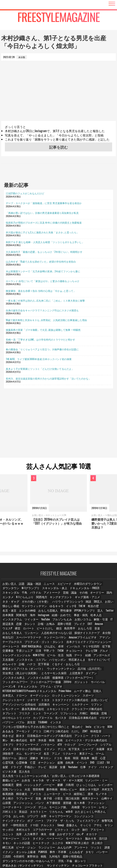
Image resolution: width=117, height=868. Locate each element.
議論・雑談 (33, 586)
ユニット (8, 808)
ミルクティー (72, 692)
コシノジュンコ (11, 794)
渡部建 (7, 781)
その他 (41, 595)
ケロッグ (31, 728)
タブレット (82, 697)
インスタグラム (59, 617)
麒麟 (19, 763)
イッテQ (23, 608)
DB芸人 (44, 604)
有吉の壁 (45, 608)
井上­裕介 (71, 772)
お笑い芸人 (9, 586)
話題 (21, 586)
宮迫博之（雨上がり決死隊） (69, 666)
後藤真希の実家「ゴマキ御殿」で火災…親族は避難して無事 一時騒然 (43, 330)
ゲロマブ (47, 706)
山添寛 (63, 777)
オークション (101, 741)
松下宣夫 (32, 732)
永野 (71, 790)
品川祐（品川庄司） (40, 666)
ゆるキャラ (9, 608)
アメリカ (97, 768)
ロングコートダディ (46, 843)
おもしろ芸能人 (94, 608)
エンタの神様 (76, 608)
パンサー (51, 825)
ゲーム (57, 737)
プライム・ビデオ (32, 679)
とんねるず (26, 825)
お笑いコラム (10, 622)
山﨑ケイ (51, 777)
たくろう (8, 843)
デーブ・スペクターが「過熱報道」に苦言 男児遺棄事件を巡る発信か (44, 203)
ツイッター (77, 617)
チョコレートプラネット (75, 834)
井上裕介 (62, 816)
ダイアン (23, 671)
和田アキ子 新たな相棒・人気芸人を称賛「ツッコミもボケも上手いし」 (45, 242)
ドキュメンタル (11, 679)
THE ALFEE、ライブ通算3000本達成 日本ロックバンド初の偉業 (39, 359)
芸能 (23, 595)
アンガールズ (98, 653)
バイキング (49, 750)
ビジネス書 (64, 750)
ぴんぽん (29, 644)
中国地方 (34, 852)
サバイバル (88, 675)
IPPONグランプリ (25, 613)
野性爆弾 (8, 613)
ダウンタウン (104, 586)
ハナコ (30, 662)
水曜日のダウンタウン (82, 586)
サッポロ (19, 803)
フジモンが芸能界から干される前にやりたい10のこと (30, 710)
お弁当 (106, 755)
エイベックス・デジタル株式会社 (48, 724)
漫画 (25, 724)
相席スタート (36, 777)
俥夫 (42, 808)
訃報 (21, 662)
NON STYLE (35, 653)
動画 (16, 741)
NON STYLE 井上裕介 (44, 816)
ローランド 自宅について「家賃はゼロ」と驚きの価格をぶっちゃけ (43, 281)
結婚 (85, 653)
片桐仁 (39, 701)
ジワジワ (60, 790)
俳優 (51, 808)
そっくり (96, 799)
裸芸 (50, 626)
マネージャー (105, 808)
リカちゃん (90, 785)
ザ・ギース (22, 759)
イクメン (78, 821)
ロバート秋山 (41, 847)
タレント (68, 622)
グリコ (22, 715)
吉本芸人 (36, 684)
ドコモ (7, 741)
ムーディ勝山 (10, 684)
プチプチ (69, 794)
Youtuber (16, 750)
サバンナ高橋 (76, 847)
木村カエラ (33, 803)
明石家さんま (71, 657)
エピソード (61, 586)
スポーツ (109, 684)
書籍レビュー (92, 755)
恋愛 (57, 622)
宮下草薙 (42, 662)
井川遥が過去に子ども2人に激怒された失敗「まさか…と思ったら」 (42, 232)
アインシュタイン (101, 834)
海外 (84, 613)
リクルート (28, 737)
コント (7, 812)
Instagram (95, 613)
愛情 (89, 759)
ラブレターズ (86, 772)
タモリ (39, 825)
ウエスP (40, 626)
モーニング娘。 (96, 781)
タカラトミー (73, 785)
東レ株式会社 (94, 719)
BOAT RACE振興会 (12, 644)
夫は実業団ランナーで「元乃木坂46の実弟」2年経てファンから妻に (43, 271)
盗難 (5, 746)
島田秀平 (100, 626)
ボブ (47, 794)
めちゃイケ (9, 662)
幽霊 (44, 741)
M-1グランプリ (10, 591)
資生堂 (83, 706)
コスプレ (38, 657)
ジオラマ (30, 688)
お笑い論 (91, 838)
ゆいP (78, 808)
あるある (108, 710)
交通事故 (94, 644)
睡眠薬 (50, 701)
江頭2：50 (49, 746)
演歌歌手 (77, 732)
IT (37, 622)
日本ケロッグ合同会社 (94, 728)
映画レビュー (23, 768)
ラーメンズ (9, 701)
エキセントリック (34, 697)
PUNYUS (110, 821)
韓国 (25, 741)
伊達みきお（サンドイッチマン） (20, 834)
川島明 (28, 763)
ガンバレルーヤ (24, 843)
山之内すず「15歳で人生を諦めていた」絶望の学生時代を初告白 (41, 261)
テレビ (96, 746)
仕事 (26, 750)
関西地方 (108, 595)
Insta (76, 710)
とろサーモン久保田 (97, 666)
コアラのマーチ (50, 803)
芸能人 (24, 684)
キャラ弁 (8, 759)
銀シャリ (103, 830)
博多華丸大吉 (96, 843)
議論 (32, 595)
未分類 (7, 635)
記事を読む (59, 147)
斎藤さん (83, 799)
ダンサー (23, 838)
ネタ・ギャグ (56, 600)
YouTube (90, 617)
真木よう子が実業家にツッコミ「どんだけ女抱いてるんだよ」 (40, 369)
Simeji (71, 799)
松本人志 (43, 617)
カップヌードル (101, 701)
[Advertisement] (59, 95)
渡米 (47, 772)
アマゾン (105, 635)
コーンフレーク (47, 728)
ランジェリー (10, 821)
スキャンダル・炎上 (32, 591)
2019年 (60, 675)
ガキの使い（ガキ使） (78, 600)
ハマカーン (9, 728)
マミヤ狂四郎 (68, 644)
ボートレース (105, 639)
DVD (38, 746)
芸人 (40, 613)
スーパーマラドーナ (37, 635)
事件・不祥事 (10, 825)
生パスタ (8, 706)
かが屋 (103, 838)
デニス (20, 732)
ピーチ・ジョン (92, 816)
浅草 (19, 808)
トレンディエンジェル (14, 653)
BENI (98, 710)
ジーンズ (69, 781)
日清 (23, 648)
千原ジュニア (10, 648)
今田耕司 (75, 825)
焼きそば (91, 715)
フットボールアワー (13, 675)
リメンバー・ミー (60, 759)
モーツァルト (51, 812)
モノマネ (58, 772)
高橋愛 (7, 785)
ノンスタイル (23, 657)
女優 (5, 750)
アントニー (49, 719)
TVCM (45, 648)
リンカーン (53, 631)
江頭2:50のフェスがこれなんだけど (25, 193)
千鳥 (94, 591)
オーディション (66, 684)
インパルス (52, 644)
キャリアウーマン (87, 790)
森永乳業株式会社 (12, 697)
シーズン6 (103, 675)
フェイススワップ (102, 794)
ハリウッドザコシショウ (16, 604)
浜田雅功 (39, 692)
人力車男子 (30, 808)
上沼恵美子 (9, 671)
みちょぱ (8, 852)
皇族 (99, 772)
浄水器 (7, 724)
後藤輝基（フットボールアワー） (93, 671)
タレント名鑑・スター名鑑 (100, 847)
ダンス (76, 728)
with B (102, 785)
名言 (5, 737)
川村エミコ (46, 785)
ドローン (49, 684)
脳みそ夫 (67, 812)
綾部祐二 (36, 772)
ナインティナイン (32, 794)
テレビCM (74, 648)
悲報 (60, 701)
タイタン (19, 812)
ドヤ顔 (46, 799)
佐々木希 (19, 781)
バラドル (105, 591)
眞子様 (109, 772)
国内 (66, 595)
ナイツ (36, 750)
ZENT (67, 715)
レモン (33, 785)
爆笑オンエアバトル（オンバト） (94, 662)
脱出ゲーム (70, 737)
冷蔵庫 (57, 732)
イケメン (8, 732)
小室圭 (7, 777)
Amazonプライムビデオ (85, 635)
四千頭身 (65, 843)
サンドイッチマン (50, 834)
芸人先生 (78, 750)
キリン (7, 803)
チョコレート (59, 648)
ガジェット (73, 675)
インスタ (107, 706)
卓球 (40, 644)
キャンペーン (54, 692)
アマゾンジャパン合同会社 (17, 692)
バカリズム (77, 838)
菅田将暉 (104, 763)
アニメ (15, 737)
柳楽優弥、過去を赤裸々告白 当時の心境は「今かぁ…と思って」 (41, 291)
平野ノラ (34, 648)
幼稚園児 (78, 759)
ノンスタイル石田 (63, 671)
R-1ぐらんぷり (93, 595)
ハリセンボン (54, 657)
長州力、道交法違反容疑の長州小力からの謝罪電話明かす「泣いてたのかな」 (48, 378)
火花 (93, 763)
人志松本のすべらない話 (75, 631)
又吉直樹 (8, 657)
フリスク (96, 697)
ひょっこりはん (44, 763)
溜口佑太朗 (20, 777)
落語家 (107, 746)
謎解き (94, 737)
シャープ (45, 732)
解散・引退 (26, 622)
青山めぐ (65, 710)
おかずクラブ (64, 808)
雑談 (34, 604)
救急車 (35, 741)
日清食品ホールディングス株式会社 (21, 719)
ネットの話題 (104, 812)
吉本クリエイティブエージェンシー (76, 639)
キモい (90, 812)
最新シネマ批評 (42, 768)
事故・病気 (29, 617)
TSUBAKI (95, 706)
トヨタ (42, 688)
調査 (67, 821)
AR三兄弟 (75, 816)
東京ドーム (44, 737)
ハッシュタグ (102, 759)
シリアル (64, 728)
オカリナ (89, 808)
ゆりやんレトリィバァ (78, 701)
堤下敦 (82, 644)
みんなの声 (26, 821)
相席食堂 (21, 852)
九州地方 (8, 830)
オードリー (54, 595)
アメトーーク (10, 595)
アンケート (42, 821)
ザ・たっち (83, 794)
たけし (57, 715)
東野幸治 (88, 825)
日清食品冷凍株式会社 (27, 706)
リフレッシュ (25, 701)
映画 (16, 724)
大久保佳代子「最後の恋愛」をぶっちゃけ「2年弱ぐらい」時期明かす (44, 252)
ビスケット (68, 803)
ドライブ (71, 746)
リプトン (87, 692)
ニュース (47, 586)
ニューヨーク (10, 772)
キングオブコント (12, 600)
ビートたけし (76, 626)
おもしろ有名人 (35, 631)
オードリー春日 (39, 838)
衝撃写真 (8, 799)
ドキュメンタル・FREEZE (58, 591)
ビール (47, 653)
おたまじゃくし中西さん (16, 790)
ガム (88, 732)
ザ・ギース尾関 (39, 759)
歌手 (107, 719)
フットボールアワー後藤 (40, 675)
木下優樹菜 (107, 777)
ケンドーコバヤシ (60, 635)
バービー (8, 763)
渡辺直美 (47, 622)
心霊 (53, 741)
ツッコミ (56, 821)
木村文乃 (58, 768)
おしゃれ (47, 790)
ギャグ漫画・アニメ (35, 600)
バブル (72, 706)
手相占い (84, 746)
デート (75, 653)
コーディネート (53, 781)
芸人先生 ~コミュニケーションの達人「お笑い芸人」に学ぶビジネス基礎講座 (42, 755)
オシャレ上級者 (94, 821)
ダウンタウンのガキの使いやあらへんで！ (57, 830)
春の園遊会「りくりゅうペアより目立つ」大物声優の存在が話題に (42, 349)
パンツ (94, 777)
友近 (66, 732)
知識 (65, 653)
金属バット (79, 843)
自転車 (15, 746)
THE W (34, 608)
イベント (27, 746)
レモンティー (102, 692)
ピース (24, 772)
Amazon (28, 626)
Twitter (49, 613)
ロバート (61, 626)
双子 (19, 799)
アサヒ (108, 799)
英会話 (59, 785)
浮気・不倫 (88, 830)
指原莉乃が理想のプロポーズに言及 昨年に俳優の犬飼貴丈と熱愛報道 (44, 222)
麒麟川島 (8, 847)
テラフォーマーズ (91, 724)
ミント (108, 697)
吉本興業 (61, 613)
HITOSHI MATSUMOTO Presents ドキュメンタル (67, 679)
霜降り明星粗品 (24, 830)
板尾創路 (71, 768)
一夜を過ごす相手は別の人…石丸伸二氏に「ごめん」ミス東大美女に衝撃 (45, 300)
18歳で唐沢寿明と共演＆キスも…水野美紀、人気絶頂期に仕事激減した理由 (46, 320)
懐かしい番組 (69, 604)
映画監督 (78, 715)
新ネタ (103, 715)
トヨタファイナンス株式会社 (64, 688)
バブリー (60, 706)
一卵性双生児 (32, 799)
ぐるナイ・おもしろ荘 (62, 662)
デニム (81, 781)
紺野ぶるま (9, 838)
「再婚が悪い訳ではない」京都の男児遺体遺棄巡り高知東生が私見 (42, 213)
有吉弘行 (19, 635)
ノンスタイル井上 (41, 671)
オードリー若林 (59, 838)
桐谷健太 (84, 768)
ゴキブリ (73, 724)
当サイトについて (91, 657)
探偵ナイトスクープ (101, 631)
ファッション (34, 781)
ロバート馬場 (58, 847)
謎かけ (83, 737)
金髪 (60, 746)
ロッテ (81, 803)
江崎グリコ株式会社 (39, 715)
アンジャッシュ (79, 777)
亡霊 (88, 741)
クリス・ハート (66, 719)
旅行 (91, 803)
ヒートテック (10, 816)
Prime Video (100, 679)
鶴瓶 (99, 825)
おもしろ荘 (9, 631)
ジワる (35, 790)
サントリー (20, 785)
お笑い (55, 604)
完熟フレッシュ (79, 763)
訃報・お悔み (84, 622)
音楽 (21, 631)
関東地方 (74, 613)
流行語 (79, 812)
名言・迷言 (59, 608)
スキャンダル (81, 591)
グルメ (86, 648)
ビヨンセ (87, 710)
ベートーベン (34, 812)
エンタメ (77, 595)
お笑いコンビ (89, 688)
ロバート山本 (23, 847)
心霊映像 (77, 741)
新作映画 (8, 768)
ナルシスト (59, 799)
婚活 (89, 626)
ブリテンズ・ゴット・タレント (39, 639)
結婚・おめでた (11, 617)
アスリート (103, 803)
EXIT (18, 626)
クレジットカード (12, 688)
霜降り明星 (100, 622)
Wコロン (105, 737)
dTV (20, 728)
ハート (57, 794)
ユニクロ (25, 816)
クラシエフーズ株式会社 (60, 697)
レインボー (61, 763)
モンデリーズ (101, 732)
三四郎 (63, 825)
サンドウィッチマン (90, 604)
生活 (57, 653)
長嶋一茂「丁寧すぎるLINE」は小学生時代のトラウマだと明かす (40, 339)
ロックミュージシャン (89, 684)
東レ (81, 719)
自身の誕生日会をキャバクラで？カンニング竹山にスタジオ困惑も (42, 310)
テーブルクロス (11, 639)
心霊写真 (64, 741)
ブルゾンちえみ (106, 617)
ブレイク (8, 626)
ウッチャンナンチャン (14, 666)
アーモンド (9, 715)
